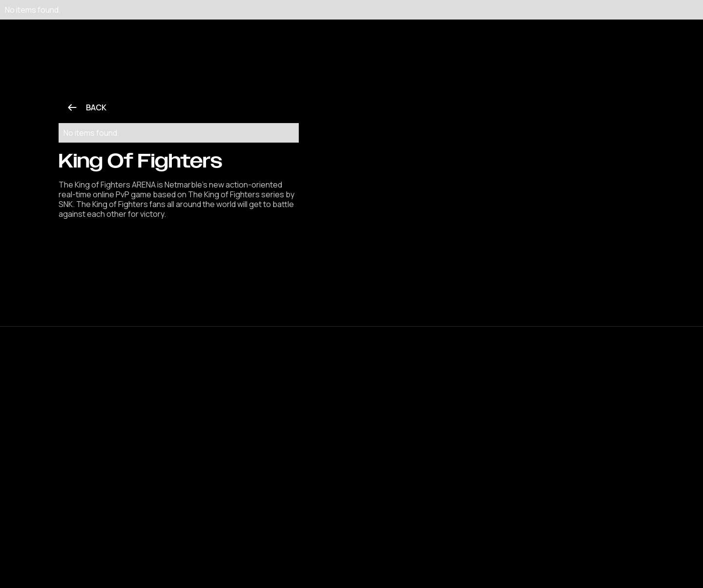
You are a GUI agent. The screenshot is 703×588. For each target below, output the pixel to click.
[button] (236, 24)
